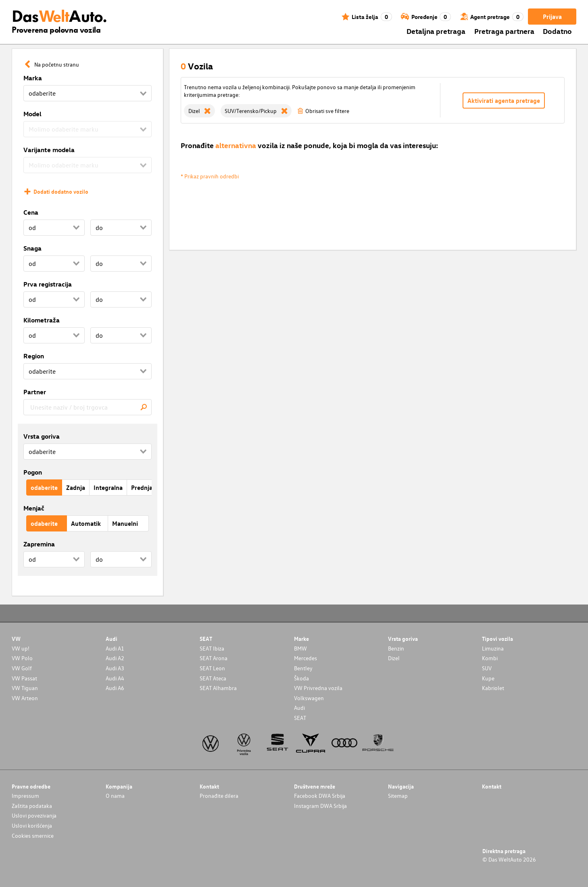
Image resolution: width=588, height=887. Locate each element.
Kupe (488, 678)
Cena (31, 212)
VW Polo (22, 658)
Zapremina (39, 544)
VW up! (21, 648)
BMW (300, 648)
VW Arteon (25, 698)
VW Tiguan (25, 688)
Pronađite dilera (219, 796)
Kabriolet (493, 688)
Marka (33, 78)
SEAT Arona (214, 658)
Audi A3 (115, 668)
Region (34, 356)
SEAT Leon (212, 668)
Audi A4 (115, 678)
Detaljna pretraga (436, 31)
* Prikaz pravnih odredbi (210, 176)
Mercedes (305, 658)
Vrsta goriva (42, 436)
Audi (299, 708)
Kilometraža (42, 320)
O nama (115, 796)
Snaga (32, 248)
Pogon (33, 472)
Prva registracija (48, 284)
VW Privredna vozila (318, 688)
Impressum (25, 796)
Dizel (394, 658)
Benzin (396, 648)
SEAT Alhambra (218, 688)
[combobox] (88, 407)
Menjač (34, 508)
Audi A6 (115, 688)
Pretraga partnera (504, 31)
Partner (35, 392)
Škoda (301, 678)
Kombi (490, 658)
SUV (487, 668)
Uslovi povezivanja (34, 815)
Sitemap (398, 796)
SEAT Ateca (213, 678)
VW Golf (22, 668)
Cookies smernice (33, 836)
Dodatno (557, 31)
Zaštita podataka (32, 806)
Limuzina (493, 648)
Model (32, 114)
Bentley (303, 668)
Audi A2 (115, 658)
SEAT (300, 718)
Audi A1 (115, 648)
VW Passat (24, 678)
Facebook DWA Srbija (320, 796)
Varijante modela (49, 150)
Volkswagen (309, 698)
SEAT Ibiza (212, 648)
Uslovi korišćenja (32, 825)
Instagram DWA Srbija (320, 806)
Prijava (552, 17)
